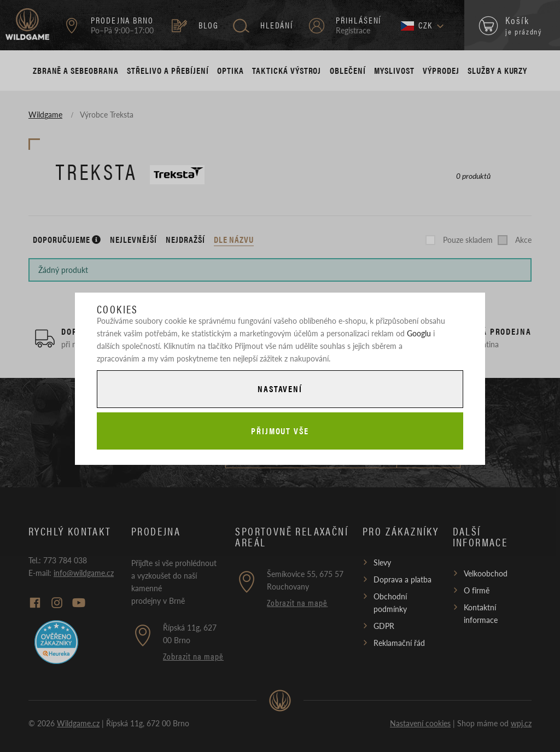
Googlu (419, 333)
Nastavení (280, 389)
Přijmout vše (280, 431)
